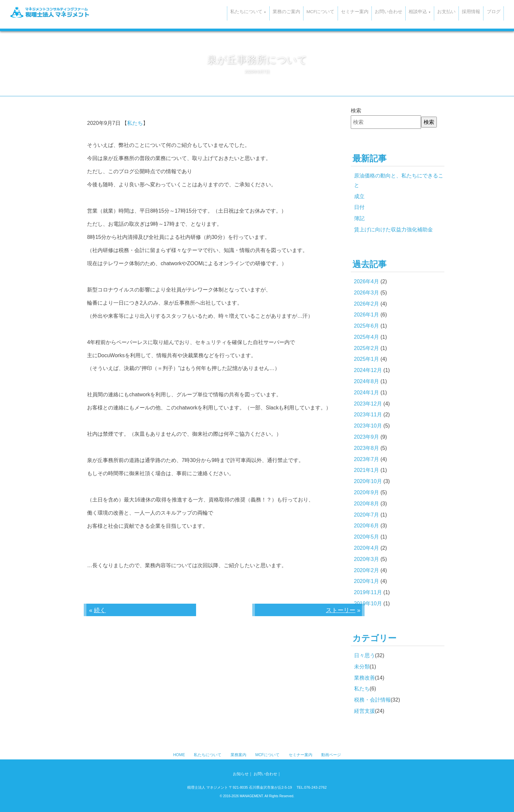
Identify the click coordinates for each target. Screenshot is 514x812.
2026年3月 (367, 293)
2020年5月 (367, 537)
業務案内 (238, 755)
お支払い (432, 12)
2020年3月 (367, 559)
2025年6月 (367, 326)
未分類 (362, 667)
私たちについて (208, 755)
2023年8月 (367, 448)
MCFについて (286, 12)
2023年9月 (367, 437)
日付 (359, 207)
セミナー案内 (325, 12)
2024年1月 (367, 393)
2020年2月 (367, 570)
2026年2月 (367, 304)
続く (100, 610)
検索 (356, 111)
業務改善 (365, 678)
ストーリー (341, 610)
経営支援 (365, 711)
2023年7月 (367, 459)
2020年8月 (367, 504)
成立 (359, 196)
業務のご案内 (247, 12)
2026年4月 (367, 281)
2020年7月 (367, 515)
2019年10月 (368, 603)
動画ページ (331, 755)
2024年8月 (367, 381)
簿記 (359, 218)
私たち (135, 123)
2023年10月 (368, 426)
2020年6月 (367, 526)
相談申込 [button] (400, 12)
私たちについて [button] (204, 12)
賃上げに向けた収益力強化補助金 (393, 230)
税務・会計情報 (372, 700)
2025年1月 (367, 359)
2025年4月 (367, 337)
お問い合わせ (364, 12)
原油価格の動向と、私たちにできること (399, 180)
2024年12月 (368, 370)
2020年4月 (367, 548)
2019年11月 (368, 592)
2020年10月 (368, 481)
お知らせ (241, 774)
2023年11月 (368, 415)
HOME (179, 755)
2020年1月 (367, 581)
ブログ (491, 12)
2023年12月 (368, 404)
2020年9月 (367, 492)
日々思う (365, 655)
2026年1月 (367, 315)
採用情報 (462, 12)
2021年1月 (367, 470)
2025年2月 (367, 348)
